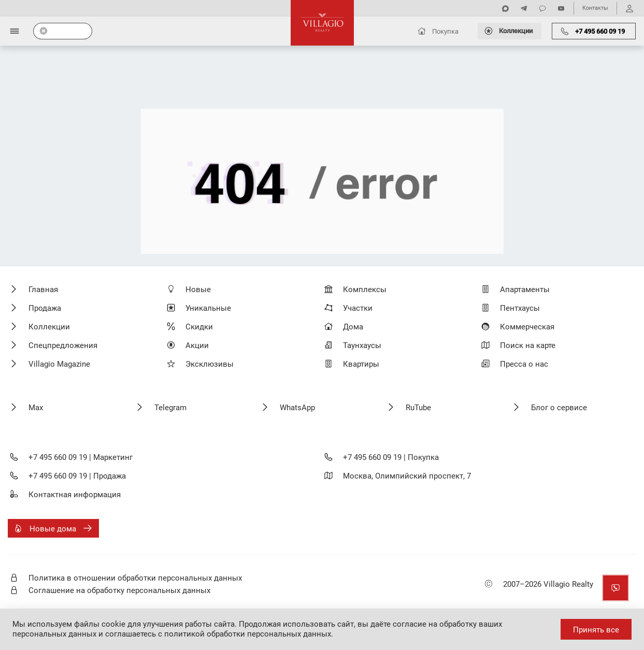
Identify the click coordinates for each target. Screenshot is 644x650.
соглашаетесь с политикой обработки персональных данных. (219, 634)
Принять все (596, 630)
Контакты (595, 8)
